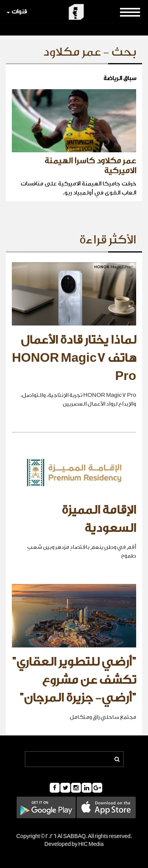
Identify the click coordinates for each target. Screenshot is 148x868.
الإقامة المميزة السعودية (99, 519)
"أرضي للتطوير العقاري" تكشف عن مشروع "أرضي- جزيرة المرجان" (74, 680)
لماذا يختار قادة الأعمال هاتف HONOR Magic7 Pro (74, 358)
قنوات (17, 12)
